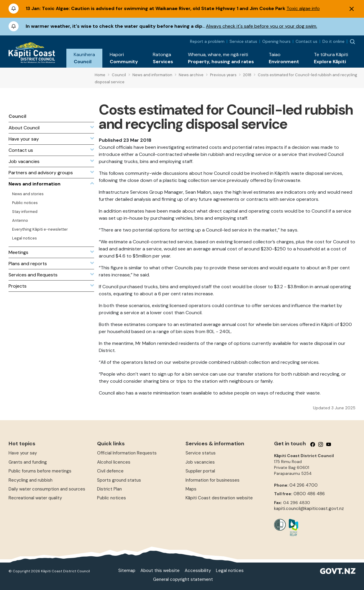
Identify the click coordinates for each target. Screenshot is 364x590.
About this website (160, 571)
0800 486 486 (309, 494)
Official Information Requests (127, 453)
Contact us (306, 41)
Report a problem (207, 41)
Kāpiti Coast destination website (219, 498)
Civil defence (110, 471)
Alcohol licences (114, 462)
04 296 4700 (304, 485)
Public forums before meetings (40, 471)
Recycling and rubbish (31, 480)
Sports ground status (119, 480)
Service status (243, 41)
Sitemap (127, 571)
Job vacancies (200, 462)
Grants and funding (28, 462)
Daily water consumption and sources (47, 489)
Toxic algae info (303, 8)
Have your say (23, 453)
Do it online (333, 41)
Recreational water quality (35, 498)
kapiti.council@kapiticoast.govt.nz (309, 508)
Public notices (112, 498)
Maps (191, 489)
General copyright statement (183, 579)
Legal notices (230, 571)
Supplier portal (200, 471)
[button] (84, 58)
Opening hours (276, 41)
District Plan (109, 489)
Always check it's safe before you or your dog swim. (261, 26)
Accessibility (198, 571)
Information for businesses (213, 480)
